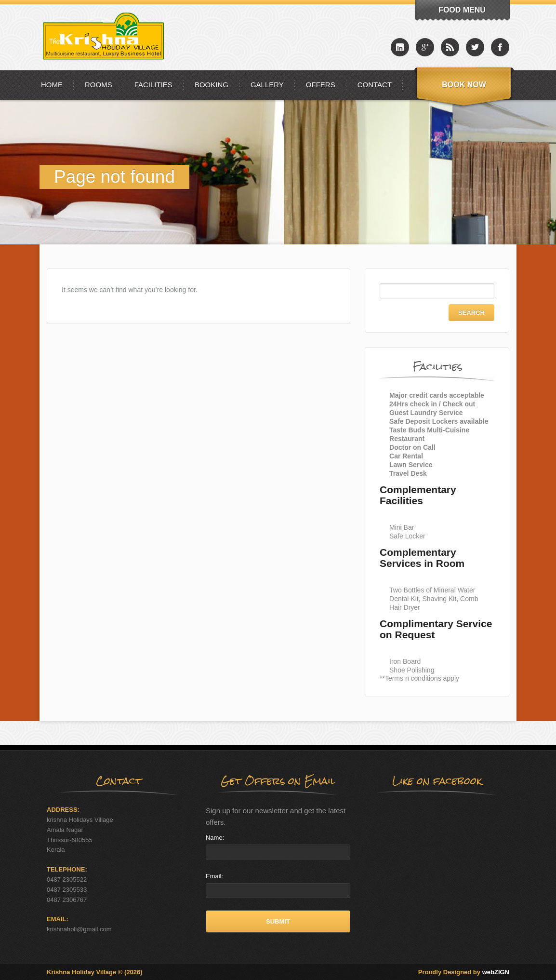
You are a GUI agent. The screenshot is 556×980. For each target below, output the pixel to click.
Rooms (99, 85)
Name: (215, 838)
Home (52, 85)
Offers (321, 85)
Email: (214, 876)
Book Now (464, 85)
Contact (375, 85)
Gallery (267, 85)
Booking (212, 85)
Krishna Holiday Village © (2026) (95, 972)
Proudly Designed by (464, 972)
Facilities (153, 85)
